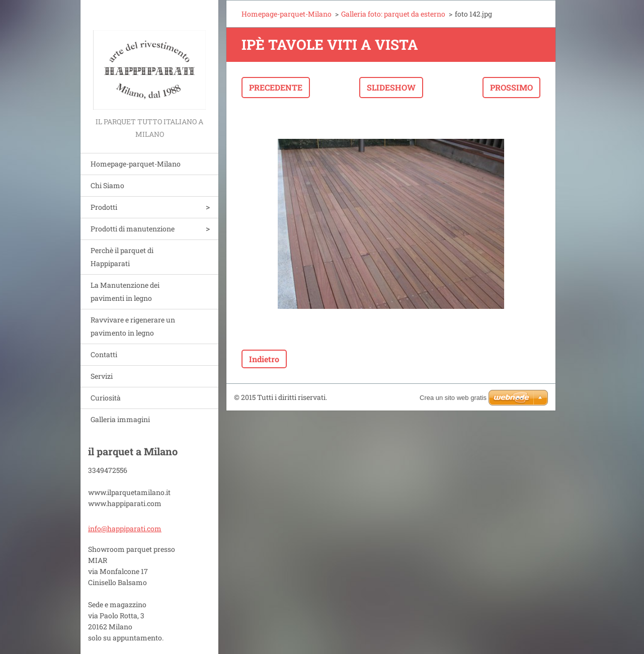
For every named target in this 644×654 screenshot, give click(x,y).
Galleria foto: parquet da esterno (393, 14)
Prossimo (511, 87)
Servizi (102, 376)
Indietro (264, 359)
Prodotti (104, 207)
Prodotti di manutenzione (133, 229)
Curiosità (106, 398)
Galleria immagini (120, 419)
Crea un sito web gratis (453, 398)
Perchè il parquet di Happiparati (122, 257)
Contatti (104, 354)
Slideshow (391, 87)
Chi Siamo (107, 185)
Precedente (276, 87)
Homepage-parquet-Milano (136, 164)
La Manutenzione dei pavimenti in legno (125, 292)
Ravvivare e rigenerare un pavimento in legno (133, 326)
